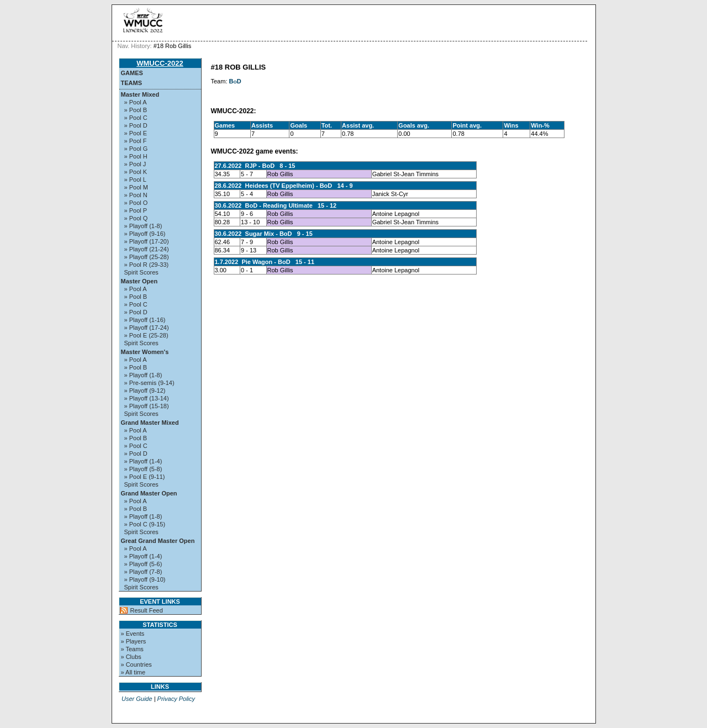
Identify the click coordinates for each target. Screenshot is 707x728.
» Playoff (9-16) (145, 234)
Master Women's (145, 352)
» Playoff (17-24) (147, 328)
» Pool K (136, 172)
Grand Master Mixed (150, 423)
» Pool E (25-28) (146, 335)
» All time (133, 672)
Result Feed (147, 610)
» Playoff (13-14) (147, 398)
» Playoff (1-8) (143, 226)
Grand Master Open (149, 493)
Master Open (139, 281)
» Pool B (136, 110)
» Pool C (136, 118)
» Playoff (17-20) (147, 241)
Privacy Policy (176, 699)
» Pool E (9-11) (145, 477)
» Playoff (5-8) (143, 469)
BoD (235, 81)
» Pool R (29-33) (147, 265)
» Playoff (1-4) (143, 461)
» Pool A (136, 102)
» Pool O (136, 203)
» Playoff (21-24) (147, 249)
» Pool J (135, 164)
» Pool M (136, 187)
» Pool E (136, 133)
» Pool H (136, 156)
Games (132, 73)
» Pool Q (136, 218)
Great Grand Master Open (158, 541)
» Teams (132, 649)
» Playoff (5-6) (143, 564)
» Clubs (131, 657)
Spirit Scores (141, 272)
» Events (133, 634)
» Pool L (135, 180)
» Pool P (136, 210)
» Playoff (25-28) (147, 257)
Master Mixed (140, 94)
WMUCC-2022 (160, 63)
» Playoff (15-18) (147, 406)
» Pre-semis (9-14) (149, 383)
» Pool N (136, 195)
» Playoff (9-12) (145, 391)
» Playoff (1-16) (145, 320)
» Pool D (136, 125)
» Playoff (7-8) (143, 572)
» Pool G (136, 149)
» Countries (136, 664)
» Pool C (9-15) (145, 524)
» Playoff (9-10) (145, 579)
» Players (134, 641)
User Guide (137, 699)
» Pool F (136, 141)
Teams (132, 83)
